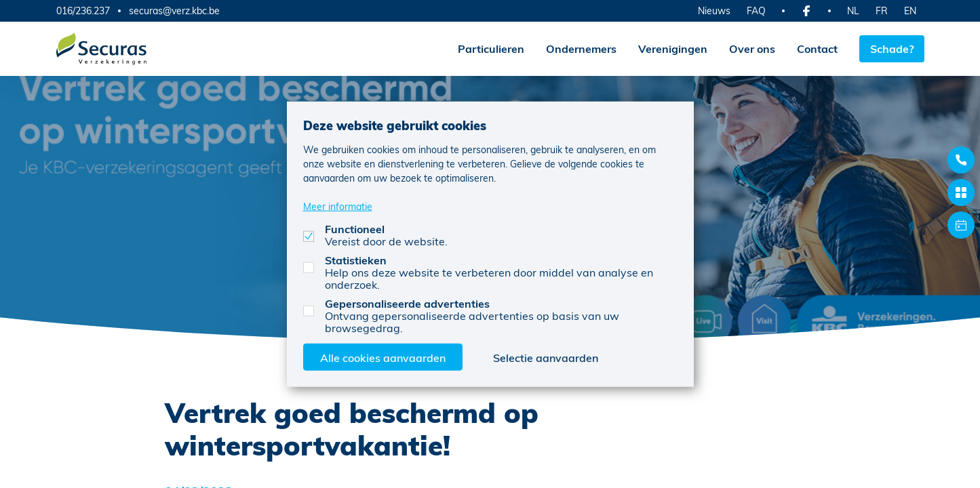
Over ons (752, 48)
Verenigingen (673, 48)
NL (853, 11)
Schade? (892, 48)
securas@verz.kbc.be (174, 11)
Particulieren (491, 48)
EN (910, 11)
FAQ (756, 11)
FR (882, 11)
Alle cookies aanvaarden (383, 357)
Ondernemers (581, 48)
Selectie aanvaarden (546, 357)
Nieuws (714, 11)
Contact (817, 48)
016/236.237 (83, 11)
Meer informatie (338, 206)
